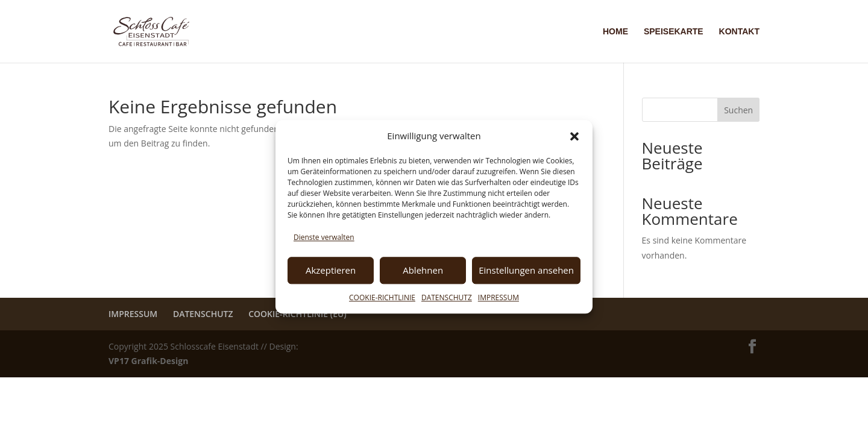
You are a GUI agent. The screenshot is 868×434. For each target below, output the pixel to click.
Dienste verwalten (324, 237)
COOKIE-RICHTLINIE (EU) (297, 314)
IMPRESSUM (498, 297)
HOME (615, 32)
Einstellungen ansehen (526, 270)
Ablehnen (423, 270)
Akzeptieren (331, 270)
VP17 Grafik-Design (148, 361)
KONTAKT (739, 32)
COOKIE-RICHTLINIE (382, 297)
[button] (574, 136)
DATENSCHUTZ (447, 297)
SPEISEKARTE (674, 32)
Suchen (738, 110)
